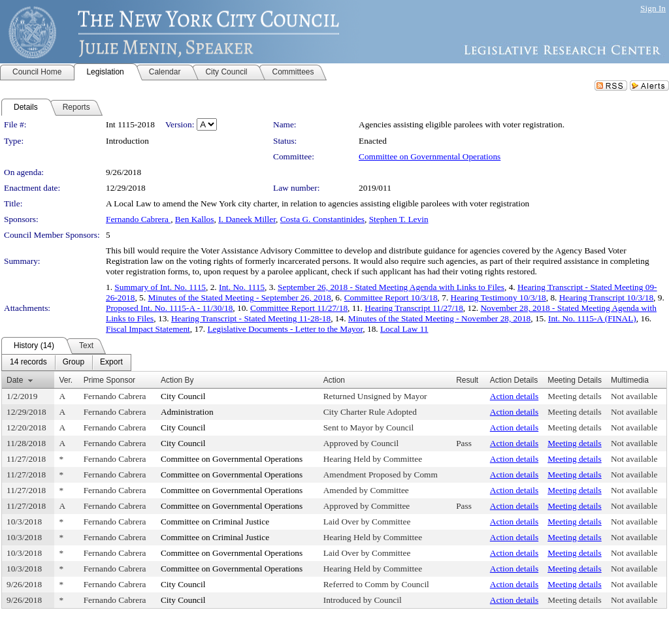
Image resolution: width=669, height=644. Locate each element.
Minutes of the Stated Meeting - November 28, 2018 (439, 318)
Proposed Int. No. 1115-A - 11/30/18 (169, 308)
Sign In (653, 8)
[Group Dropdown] (73, 362)
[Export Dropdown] (111, 362)
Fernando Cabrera (138, 219)
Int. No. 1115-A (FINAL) (592, 318)
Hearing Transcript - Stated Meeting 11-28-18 (251, 318)
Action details (514, 396)
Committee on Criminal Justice (215, 522)
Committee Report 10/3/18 (391, 298)
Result (467, 380)
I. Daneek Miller (247, 219)
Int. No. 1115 (242, 287)
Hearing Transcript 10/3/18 (606, 298)
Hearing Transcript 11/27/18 (414, 308)
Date (15, 380)
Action (334, 380)
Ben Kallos (195, 219)
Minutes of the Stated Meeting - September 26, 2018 (239, 298)
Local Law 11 (404, 329)
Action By (177, 380)
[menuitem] (28, 362)
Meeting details (575, 396)
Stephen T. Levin (399, 219)
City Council (183, 396)
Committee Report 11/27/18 (299, 308)
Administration (187, 412)
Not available (634, 396)
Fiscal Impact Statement (148, 329)
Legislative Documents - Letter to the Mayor (285, 329)
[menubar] (66, 362)
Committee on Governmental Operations (430, 156)
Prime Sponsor (109, 380)
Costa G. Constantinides (322, 219)
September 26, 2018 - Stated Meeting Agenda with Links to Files (391, 287)
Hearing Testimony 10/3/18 (498, 298)
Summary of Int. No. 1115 (160, 287)
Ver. (66, 380)
